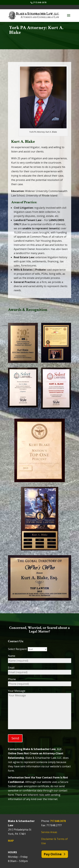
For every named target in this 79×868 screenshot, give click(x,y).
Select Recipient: (28, 649)
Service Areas (49, 832)
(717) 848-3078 (40, 2)
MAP (11, 841)
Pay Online (53, 854)
